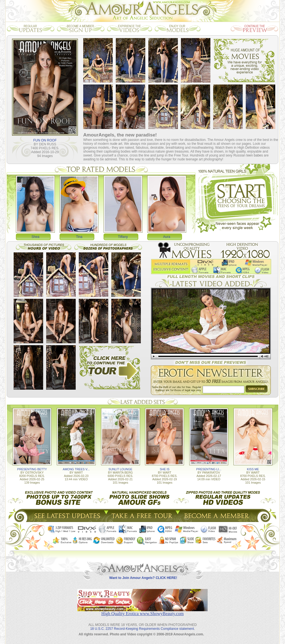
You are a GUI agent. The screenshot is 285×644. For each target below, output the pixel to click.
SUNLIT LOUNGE (121, 469)
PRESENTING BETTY (32, 469)
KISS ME (253, 469)
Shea (35, 237)
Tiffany (123, 237)
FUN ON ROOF (45, 140)
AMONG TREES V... (76, 469)
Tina (79, 237)
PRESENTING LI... (209, 469)
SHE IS (165, 469)
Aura (167, 237)
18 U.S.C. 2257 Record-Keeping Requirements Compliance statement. (142, 629)
